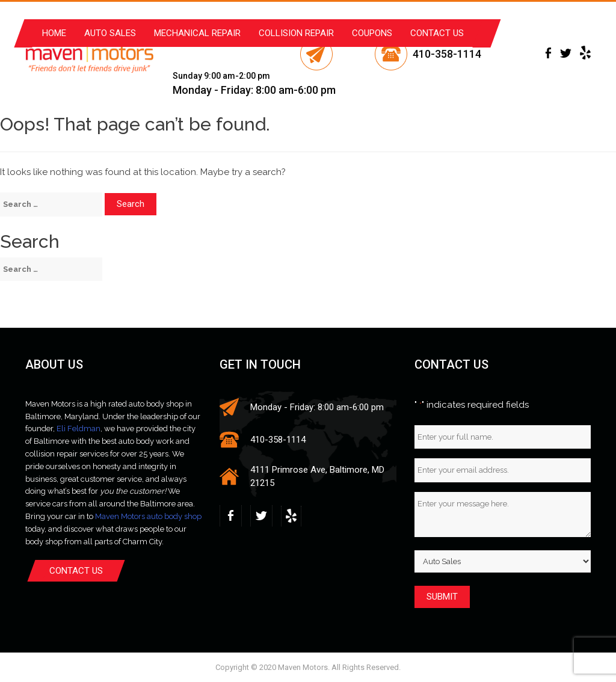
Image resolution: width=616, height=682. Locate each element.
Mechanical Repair (197, 33)
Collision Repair (296, 33)
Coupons (372, 33)
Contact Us (437, 33)
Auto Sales (110, 33)
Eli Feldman (79, 429)
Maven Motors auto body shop (148, 516)
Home (54, 33)
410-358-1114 (447, 54)
